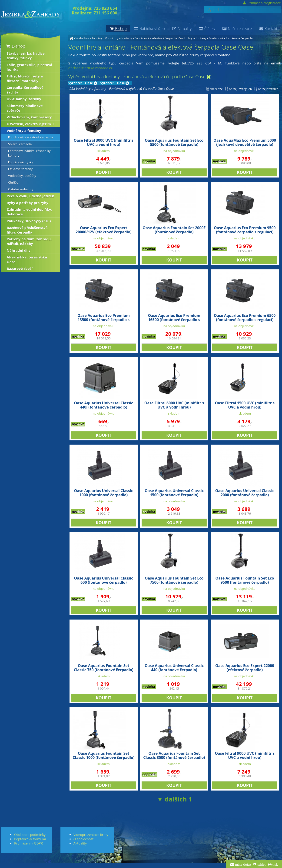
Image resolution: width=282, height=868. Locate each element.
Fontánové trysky (21, 162)
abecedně (216, 89)
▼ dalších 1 (174, 799)
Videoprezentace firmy (91, 835)
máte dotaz (243, 865)
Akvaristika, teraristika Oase (27, 259)
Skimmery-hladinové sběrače (25, 108)
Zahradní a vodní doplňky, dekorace (29, 212)
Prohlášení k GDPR (28, 843)
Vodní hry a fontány (89, 38)
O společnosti (84, 839)
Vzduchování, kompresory (29, 117)
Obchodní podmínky (30, 835)
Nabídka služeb (149, 29)
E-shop (15, 46)
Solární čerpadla (20, 144)
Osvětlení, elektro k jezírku (30, 124)
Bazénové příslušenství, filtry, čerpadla (27, 230)
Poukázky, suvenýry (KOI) (29, 221)
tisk (275, 865)
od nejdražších (268, 89)
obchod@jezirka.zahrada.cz (90, 68)
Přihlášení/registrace (262, 3)
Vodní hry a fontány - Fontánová (201, 38)
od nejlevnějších (240, 89)
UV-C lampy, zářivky (24, 99)
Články (207, 29)
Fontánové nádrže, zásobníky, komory (30, 153)
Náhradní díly (19, 250)
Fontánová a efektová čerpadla (31, 137)
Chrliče (13, 182)
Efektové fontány (20, 169)
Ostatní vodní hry (21, 189)
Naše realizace (237, 29)
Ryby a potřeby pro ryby (28, 203)
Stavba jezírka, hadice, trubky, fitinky (26, 56)
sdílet (261, 865)
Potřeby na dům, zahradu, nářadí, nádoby (29, 241)
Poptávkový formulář (30, 839)
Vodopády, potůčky (22, 176)
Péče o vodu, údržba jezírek (30, 196)
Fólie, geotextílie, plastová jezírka (30, 67)
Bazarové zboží (20, 268)
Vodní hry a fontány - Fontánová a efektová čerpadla (141, 38)
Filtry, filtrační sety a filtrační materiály (25, 78)
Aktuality (182, 29)
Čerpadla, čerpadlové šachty (25, 90)
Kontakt (268, 29)
